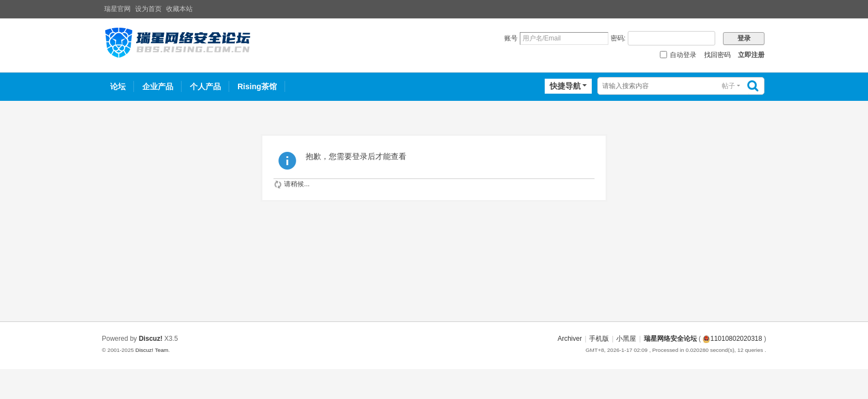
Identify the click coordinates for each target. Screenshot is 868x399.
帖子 (728, 86)
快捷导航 (565, 86)
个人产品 (205, 86)
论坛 (118, 86)
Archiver (570, 339)
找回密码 (717, 55)
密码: (618, 38)
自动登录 (678, 55)
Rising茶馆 (257, 86)
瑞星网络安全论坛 (670, 339)
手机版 (599, 339)
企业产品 (158, 86)
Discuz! (151, 339)
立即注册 (751, 55)
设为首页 (148, 9)
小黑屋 (626, 339)
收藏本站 (179, 9)
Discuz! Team (152, 350)
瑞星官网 (117, 9)
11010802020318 (732, 339)
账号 (511, 38)
